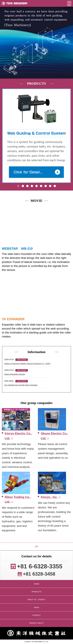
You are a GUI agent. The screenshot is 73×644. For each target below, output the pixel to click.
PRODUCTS (37, 592)
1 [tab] (18, 186)
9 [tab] (55, 186)
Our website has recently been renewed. (21, 385)
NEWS (36, 607)
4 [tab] (32, 186)
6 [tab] (41, 186)
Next (68, 132)
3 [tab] (27, 186)
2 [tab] (23, 186)
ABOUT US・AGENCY (36, 599)
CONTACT (37, 615)
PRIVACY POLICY (36, 623)
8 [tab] (50, 186)
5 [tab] (36, 186)
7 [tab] (46, 186)
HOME (36, 584)
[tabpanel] (36, 136)
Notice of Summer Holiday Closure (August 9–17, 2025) (27, 364)
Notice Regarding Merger (15, 374)
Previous (5, 132)
